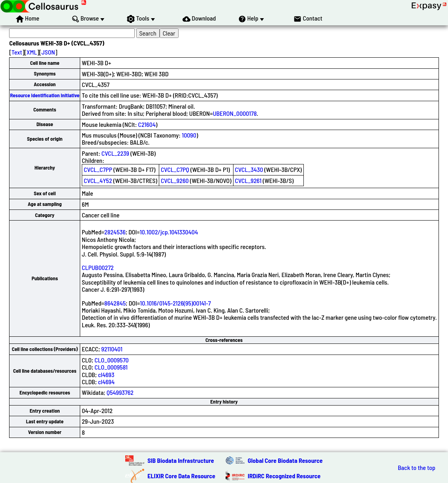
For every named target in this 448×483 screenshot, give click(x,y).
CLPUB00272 (98, 267)
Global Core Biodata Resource (285, 460)
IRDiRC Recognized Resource (284, 476)
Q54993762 (120, 392)
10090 (189, 135)
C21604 (147, 124)
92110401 (112, 349)
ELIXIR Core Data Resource (181, 476)
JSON (48, 52)
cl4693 (106, 375)
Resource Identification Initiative (45, 95)
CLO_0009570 (111, 360)
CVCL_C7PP (98, 169)
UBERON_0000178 (235, 113)
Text (17, 52)
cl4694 (106, 382)
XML (32, 52)
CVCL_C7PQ (175, 169)
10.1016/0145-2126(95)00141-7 (175, 303)
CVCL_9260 (175, 180)
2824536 (115, 232)
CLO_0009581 (111, 367)
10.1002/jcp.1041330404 (169, 232)
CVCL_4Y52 (98, 180)
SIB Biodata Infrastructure (181, 460)
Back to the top (417, 468)
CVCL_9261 (248, 180)
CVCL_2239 (115, 153)
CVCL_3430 (249, 169)
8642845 (115, 303)
